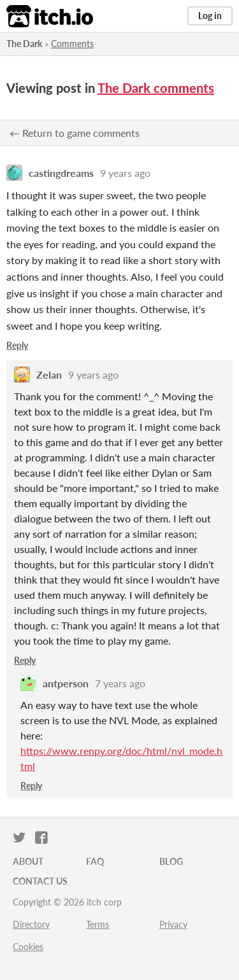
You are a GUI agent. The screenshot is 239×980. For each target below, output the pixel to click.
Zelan (49, 374)
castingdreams (61, 173)
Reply (17, 345)
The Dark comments (156, 88)
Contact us (40, 881)
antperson (66, 683)
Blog (171, 861)
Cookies (28, 947)
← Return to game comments (75, 133)
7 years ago (120, 683)
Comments (72, 44)
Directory (31, 924)
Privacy (173, 924)
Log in (210, 16)
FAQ (95, 861)
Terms (98, 924)
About (28, 861)
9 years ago (125, 173)
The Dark (24, 44)
